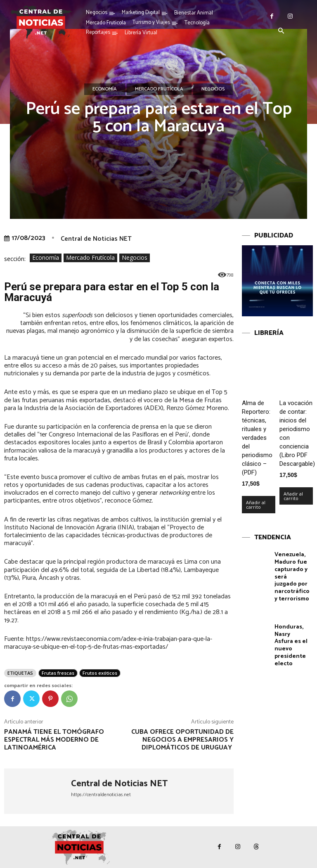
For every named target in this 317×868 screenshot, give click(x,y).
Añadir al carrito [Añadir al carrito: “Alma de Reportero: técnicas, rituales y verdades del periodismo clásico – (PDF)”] (256, 505)
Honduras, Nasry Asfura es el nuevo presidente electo (291, 641)
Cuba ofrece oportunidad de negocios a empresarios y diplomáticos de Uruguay (182, 740)
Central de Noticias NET (96, 239)
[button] (281, 31)
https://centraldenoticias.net (101, 795)
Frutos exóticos (100, 673)
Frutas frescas (58, 673)
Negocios (213, 89)
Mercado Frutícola (159, 89)
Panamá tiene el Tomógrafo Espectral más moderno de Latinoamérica (54, 740)
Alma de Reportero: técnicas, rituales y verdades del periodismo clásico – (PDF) (257, 438)
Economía (105, 89)
